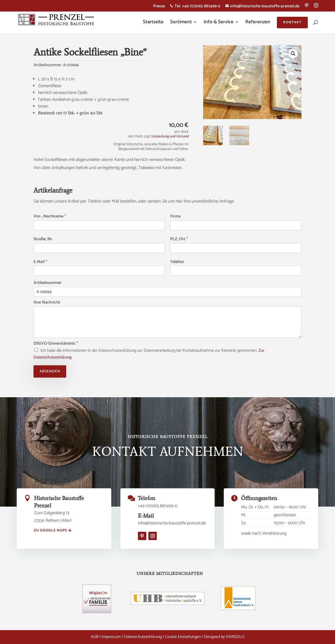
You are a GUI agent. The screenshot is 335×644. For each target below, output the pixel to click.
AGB (95, 637)
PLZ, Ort (179, 239)
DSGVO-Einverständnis (56, 344)
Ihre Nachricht (47, 303)
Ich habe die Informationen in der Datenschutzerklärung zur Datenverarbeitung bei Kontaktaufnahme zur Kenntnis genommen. (149, 354)
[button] (293, 54)
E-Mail (40, 262)
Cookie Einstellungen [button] (183, 637)
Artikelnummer (48, 283)
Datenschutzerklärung (143, 637)
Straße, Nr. (43, 239)
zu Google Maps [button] (50, 531)
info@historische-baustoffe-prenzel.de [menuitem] (262, 7)
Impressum (111, 637)
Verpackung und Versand (170, 136)
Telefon (177, 262)
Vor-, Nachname (50, 217)
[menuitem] (307, 7)
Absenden (50, 371)
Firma (175, 217)
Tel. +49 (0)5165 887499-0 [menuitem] (195, 7)
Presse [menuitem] (159, 7)
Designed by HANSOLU (224, 637)
